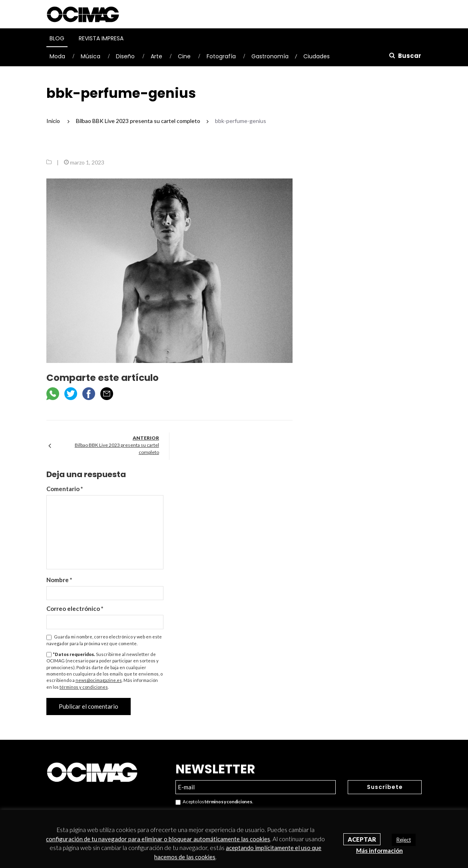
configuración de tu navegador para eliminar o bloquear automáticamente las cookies (158, 839)
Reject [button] (404, 840)
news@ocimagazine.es (99, 680)
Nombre (59, 580)
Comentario (65, 489)
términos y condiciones (84, 687)
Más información (379, 850)
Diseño (125, 56)
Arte (156, 56)
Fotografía (221, 56)
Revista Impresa (101, 38)
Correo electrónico (75, 608)
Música (91, 56)
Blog (57, 38)
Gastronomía (270, 56)
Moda (57, 56)
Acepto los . (214, 802)
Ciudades (317, 56)
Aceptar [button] (362, 839)
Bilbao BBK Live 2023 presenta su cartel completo (117, 449)
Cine (184, 56)
